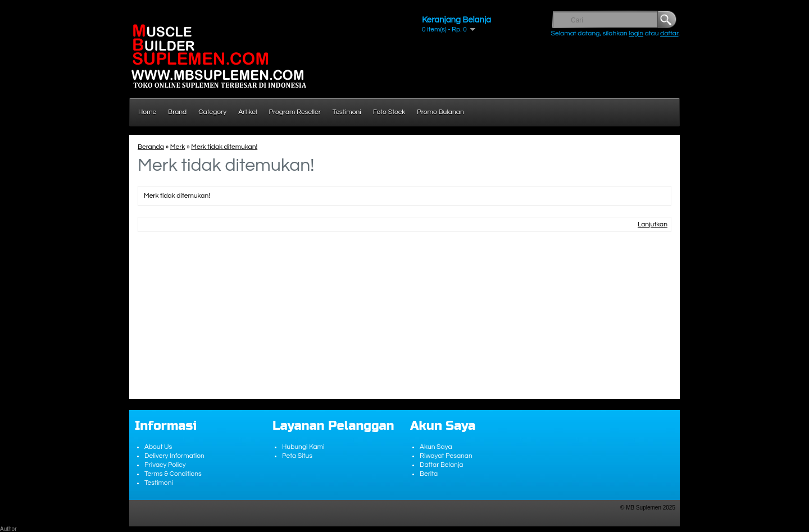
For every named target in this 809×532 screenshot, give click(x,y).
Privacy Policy (165, 465)
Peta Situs (297, 456)
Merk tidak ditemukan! (224, 147)
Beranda (151, 147)
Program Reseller (295, 112)
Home (147, 112)
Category (212, 112)
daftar (669, 33)
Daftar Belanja (442, 465)
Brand (177, 112)
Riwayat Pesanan (446, 456)
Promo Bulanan (440, 112)
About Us (158, 447)
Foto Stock (389, 112)
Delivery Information (174, 456)
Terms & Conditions (173, 474)
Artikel (247, 112)
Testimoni (347, 112)
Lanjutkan (653, 224)
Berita (429, 474)
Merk (178, 147)
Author (8, 529)
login (636, 33)
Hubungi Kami (303, 447)
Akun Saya (436, 447)
